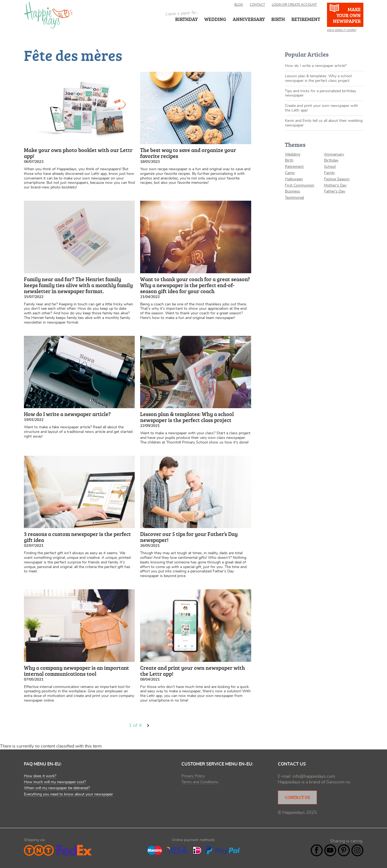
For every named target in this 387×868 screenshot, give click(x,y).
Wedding (215, 19)
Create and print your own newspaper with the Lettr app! (321, 108)
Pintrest (344, 850)
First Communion (300, 185)
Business (292, 191)
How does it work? (342, 30)
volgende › (148, 726)
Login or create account (294, 5)
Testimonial (294, 198)
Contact (257, 5)
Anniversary (334, 154)
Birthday (186, 19)
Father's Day (335, 191)
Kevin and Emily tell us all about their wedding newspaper (324, 123)
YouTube (330, 850)
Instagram (357, 850)
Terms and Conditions (200, 782)
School (330, 167)
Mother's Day (335, 185)
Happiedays (48, 15)
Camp (290, 173)
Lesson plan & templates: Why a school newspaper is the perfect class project (318, 78)
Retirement (294, 167)
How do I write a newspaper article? (316, 66)
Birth (289, 160)
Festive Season (337, 179)
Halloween (294, 179)
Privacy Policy (193, 776)
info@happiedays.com (314, 776)
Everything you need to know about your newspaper (68, 794)
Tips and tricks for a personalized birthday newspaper (320, 93)
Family (329, 173)
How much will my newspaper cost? (55, 782)
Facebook (317, 850)
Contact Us (297, 797)
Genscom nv (338, 782)
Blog (239, 5)
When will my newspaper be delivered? (57, 788)
